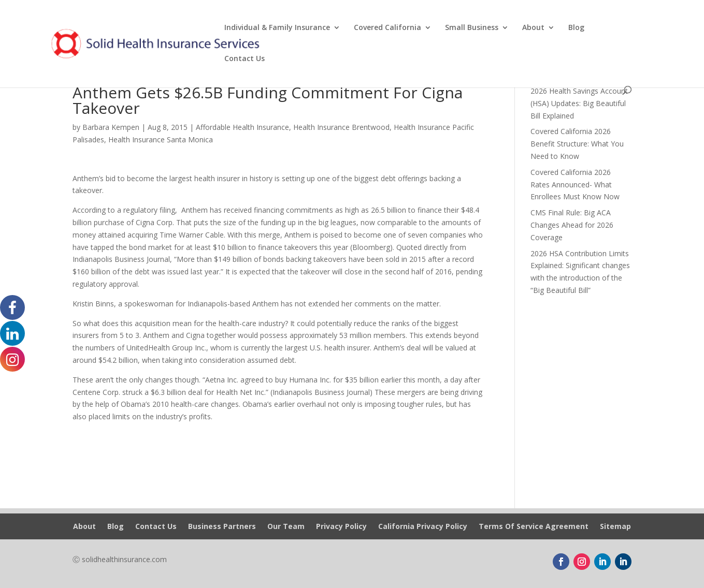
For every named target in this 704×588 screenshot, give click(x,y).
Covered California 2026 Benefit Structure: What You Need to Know (577, 144)
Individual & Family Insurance (277, 28)
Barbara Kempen (111, 127)
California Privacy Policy (423, 527)
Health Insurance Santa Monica (161, 139)
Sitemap (615, 527)
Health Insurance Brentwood (341, 127)
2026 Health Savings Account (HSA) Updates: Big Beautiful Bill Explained (579, 103)
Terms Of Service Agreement (534, 527)
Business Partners (222, 527)
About (533, 28)
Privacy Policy (341, 527)
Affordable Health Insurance (242, 127)
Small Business (472, 28)
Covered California (387, 28)
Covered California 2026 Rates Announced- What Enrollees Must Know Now (575, 185)
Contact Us (245, 59)
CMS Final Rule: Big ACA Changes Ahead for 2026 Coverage (572, 225)
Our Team (286, 527)
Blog (576, 28)
